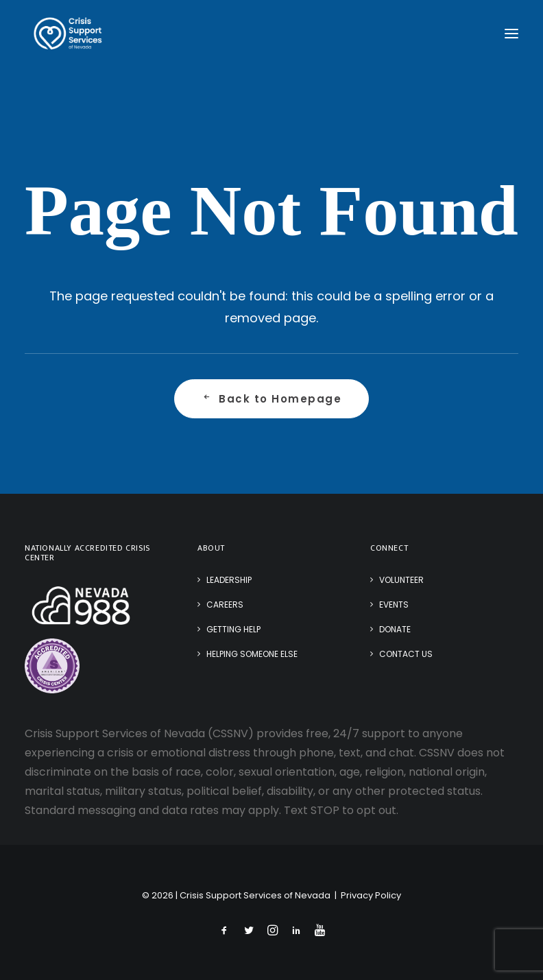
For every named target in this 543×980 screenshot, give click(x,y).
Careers (225, 605)
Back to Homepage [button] (272, 399)
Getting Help (233, 629)
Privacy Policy (371, 895)
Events (394, 605)
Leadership (229, 580)
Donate (395, 629)
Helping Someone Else (252, 654)
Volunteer (401, 580)
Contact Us (406, 654)
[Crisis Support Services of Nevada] (68, 34)
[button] (511, 34)
